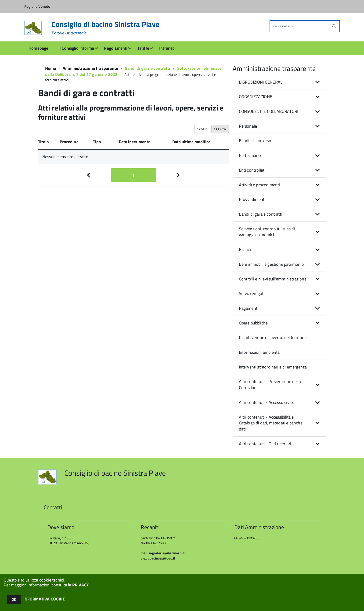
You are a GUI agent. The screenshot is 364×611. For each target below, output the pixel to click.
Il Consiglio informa (76, 48)
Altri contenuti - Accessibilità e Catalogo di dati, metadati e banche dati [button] (271, 423)
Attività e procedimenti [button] (259, 185)
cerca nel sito (283, 26)
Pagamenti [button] (249, 308)
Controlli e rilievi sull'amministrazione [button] (273, 279)
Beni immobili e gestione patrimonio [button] (271, 264)
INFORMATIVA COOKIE (44, 599)
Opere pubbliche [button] (253, 323)
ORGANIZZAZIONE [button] (256, 97)
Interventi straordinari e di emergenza (273, 367)
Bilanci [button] (245, 249)
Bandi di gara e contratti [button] (261, 214)
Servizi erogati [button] (252, 293)
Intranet (167, 48)
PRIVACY (80, 585)
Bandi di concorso (255, 141)
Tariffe (143, 48)
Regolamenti (116, 48)
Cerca (220, 129)
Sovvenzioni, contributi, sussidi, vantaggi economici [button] (267, 232)
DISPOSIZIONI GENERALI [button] (261, 82)
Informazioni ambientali (260, 352)
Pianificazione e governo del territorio (273, 337)
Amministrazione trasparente (90, 68)
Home (51, 68)
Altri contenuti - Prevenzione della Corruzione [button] (270, 385)
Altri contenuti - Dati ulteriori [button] (265, 444)
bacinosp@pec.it (162, 558)
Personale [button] (248, 126)
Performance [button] (251, 155)
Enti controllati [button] (252, 170)
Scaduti (202, 129)
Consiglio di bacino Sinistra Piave (105, 28)
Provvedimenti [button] (252, 199)
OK (14, 599)
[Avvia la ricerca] (334, 26)
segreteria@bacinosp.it (166, 553)
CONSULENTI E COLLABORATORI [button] (269, 111)
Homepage (38, 48)
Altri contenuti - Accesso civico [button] (267, 402)
